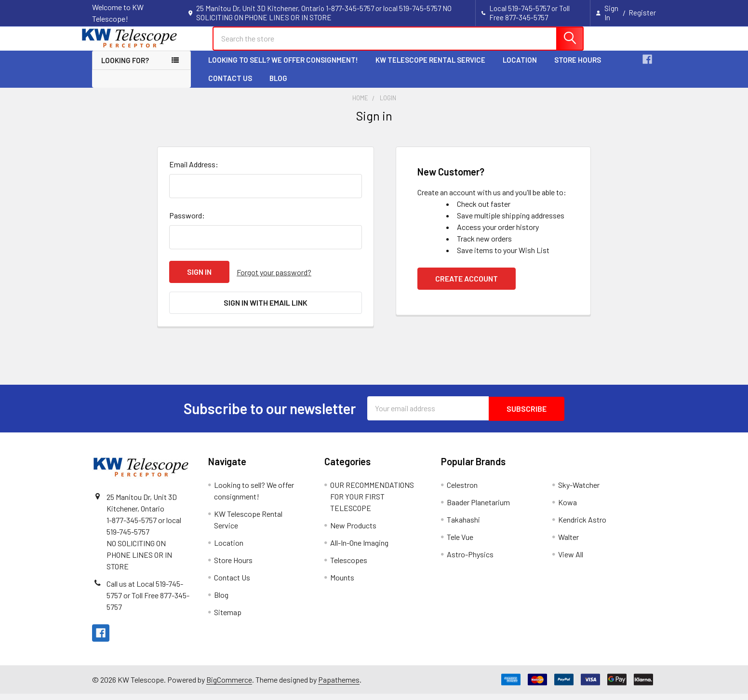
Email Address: (194, 173)
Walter (568, 543)
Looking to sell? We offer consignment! (283, 68)
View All (571, 560)
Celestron (462, 491)
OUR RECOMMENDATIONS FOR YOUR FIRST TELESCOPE (372, 503)
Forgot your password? (274, 280)
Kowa (568, 508)
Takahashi (463, 526)
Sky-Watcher (579, 491)
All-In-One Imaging (359, 549)
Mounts (342, 584)
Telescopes (349, 566)
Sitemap (228, 618)
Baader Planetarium (478, 508)
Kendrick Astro (582, 526)
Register (642, 13)
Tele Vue (460, 543)
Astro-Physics (470, 560)
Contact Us (230, 87)
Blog (278, 87)
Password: (187, 224)
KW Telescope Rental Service (430, 68)
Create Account (467, 287)
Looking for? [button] (125, 69)
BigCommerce (229, 686)
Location (520, 68)
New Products (353, 532)
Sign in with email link (266, 310)
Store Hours (578, 68)
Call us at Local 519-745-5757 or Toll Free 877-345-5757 (148, 601)
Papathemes (339, 686)
